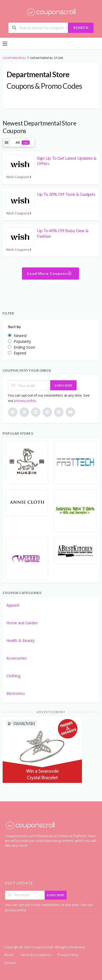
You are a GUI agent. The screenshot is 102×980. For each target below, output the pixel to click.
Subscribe (64, 385)
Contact (10, 963)
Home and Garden (22, 623)
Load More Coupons (50, 273)
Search (81, 28)
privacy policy (25, 401)
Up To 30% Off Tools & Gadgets (66, 194)
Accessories (17, 658)
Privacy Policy (68, 955)
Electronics (16, 693)
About (9, 955)
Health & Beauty (20, 640)
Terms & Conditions (35, 955)
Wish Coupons (19, 177)
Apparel (13, 605)
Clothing (13, 676)
